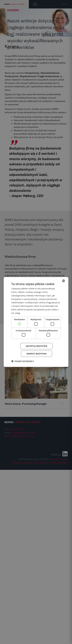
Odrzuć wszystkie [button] (36, 354)
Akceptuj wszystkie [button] (36, 346)
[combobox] (63, 281)
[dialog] (36, 322)
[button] (23, 361)
